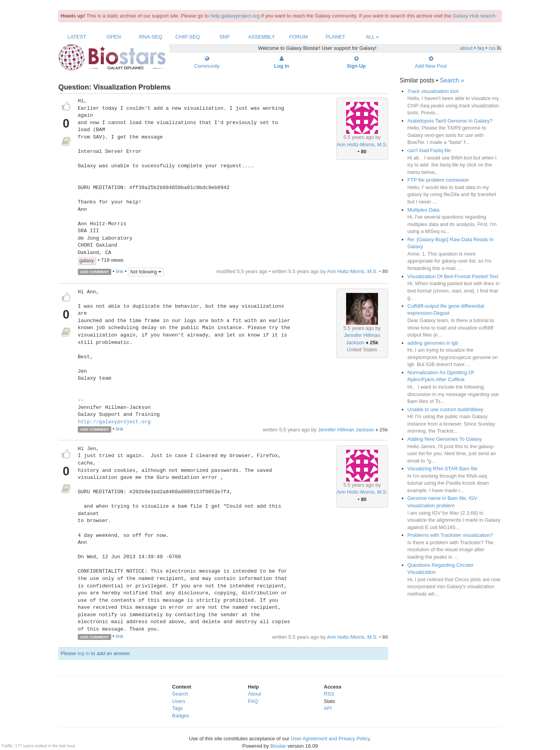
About (255, 694)
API (328, 708)
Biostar (278, 746)
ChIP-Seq (188, 37)
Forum (299, 37)
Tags (178, 708)
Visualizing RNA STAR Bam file (443, 469)
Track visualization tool (433, 91)
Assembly (262, 37)
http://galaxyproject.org (114, 422)
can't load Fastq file (429, 150)
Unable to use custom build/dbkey (445, 409)
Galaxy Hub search (474, 16)
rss (495, 48)
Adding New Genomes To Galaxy (445, 439)
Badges (181, 716)
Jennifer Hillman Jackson (346, 430)
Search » (452, 80)
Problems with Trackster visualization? (450, 535)
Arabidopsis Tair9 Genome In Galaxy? (450, 121)
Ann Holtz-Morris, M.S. (362, 145)
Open (114, 37)
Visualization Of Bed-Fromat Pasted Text (453, 276)
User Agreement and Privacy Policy (330, 739)
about (466, 48)
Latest (77, 37)
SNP (225, 37)
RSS (329, 694)
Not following (146, 272)
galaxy (87, 260)
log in (83, 653)
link (120, 271)
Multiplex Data (423, 210)
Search (180, 694)
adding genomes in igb (433, 343)
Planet (335, 37)
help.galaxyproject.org (235, 16)
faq (481, 48)
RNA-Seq (151, 37)
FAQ (253, 701)
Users (179, 701)
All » (373, 37)
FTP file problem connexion (438, 180)
